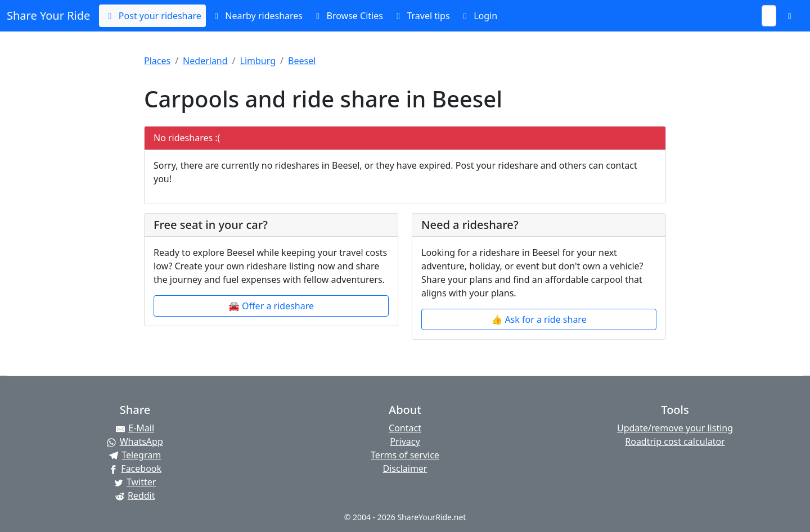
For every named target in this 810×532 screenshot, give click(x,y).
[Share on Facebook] (135, 468)
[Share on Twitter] (135, 482)
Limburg (258, 61)
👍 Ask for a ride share (539, 319)
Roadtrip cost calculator (675, 441)
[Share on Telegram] (135, 455)
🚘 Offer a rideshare (271, 306)
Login (478, 16)
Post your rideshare (152, 16)
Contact (405, 428)
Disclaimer (405, 468)
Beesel (302, 61)
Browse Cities (347, 16)
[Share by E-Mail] (135, 428)
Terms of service (405, 455)
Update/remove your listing (675, 428)
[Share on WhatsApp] (135, 441)
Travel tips (421, 16)
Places (157, 61)
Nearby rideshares (256, 16)
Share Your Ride (48, 15)
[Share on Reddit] (135, 495)
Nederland (205, 61)
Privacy (405, 441)
